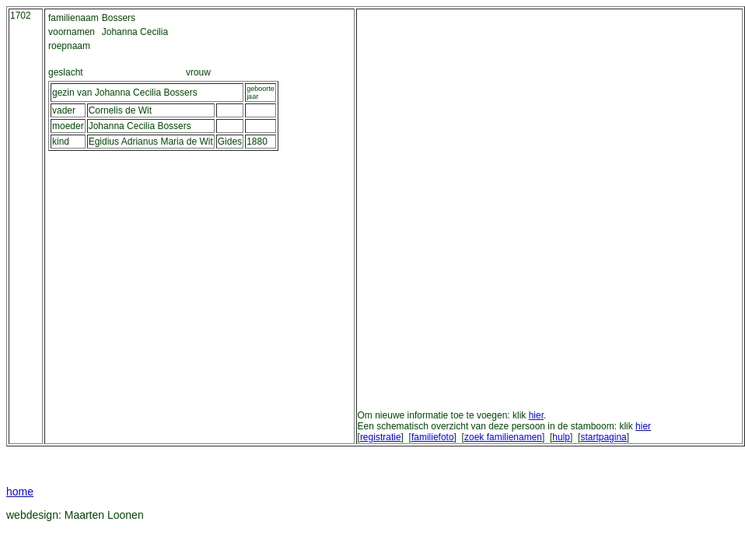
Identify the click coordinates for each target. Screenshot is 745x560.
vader (64, 110)
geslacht (66, 72)
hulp (561, 437)
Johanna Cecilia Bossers (140, 126)
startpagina (603, 437)
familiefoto (433, 437)
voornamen (72, 32)
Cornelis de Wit (120, 110)
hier (536, 415)
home (20, 492)
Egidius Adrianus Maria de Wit (151, 142)
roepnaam (69, 46)
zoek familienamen (503, 437)
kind (61, 142)
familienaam (73, 18)
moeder (68, 126)
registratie (381, 437)
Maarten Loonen (104, 515)
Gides (230, 142)
